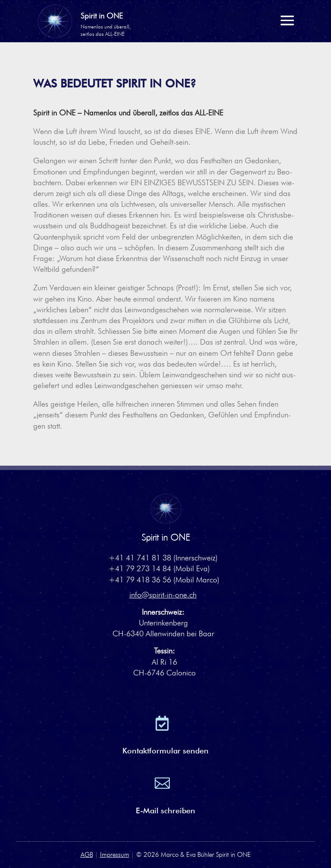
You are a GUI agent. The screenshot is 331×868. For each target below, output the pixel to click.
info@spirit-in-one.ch (163, 595)
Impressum (115, 855)
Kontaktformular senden (165, 751)
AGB (87, 855)
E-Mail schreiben (165, 810)
